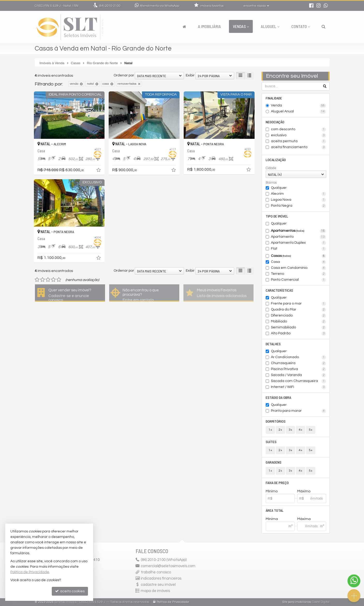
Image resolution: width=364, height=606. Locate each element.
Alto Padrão (298, 334)
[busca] (324, 26)
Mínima (272, 519)
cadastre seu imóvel (158, 585)
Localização (276, 160)
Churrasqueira (298, 363)
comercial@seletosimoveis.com (168, 566)
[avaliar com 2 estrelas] (43, 280)
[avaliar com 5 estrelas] (59, 280)
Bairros (271, 183)
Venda (298, 106)
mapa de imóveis (155, 591)
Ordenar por (124, 75)
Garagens (274, 462)
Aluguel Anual (298, 112)
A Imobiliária (209, 26)
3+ (291, 430)
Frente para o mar (298, 304)
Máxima (304, 519)
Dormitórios (276, 421)
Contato (301, 26)
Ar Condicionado (298, 357)
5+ (311, 430)
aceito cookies (70, 591)
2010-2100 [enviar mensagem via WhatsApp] (110, 6)
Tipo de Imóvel (277, 216)
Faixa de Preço (277, 483)
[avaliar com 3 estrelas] (48, 280)
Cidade (271, 168)
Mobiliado (298, 322)
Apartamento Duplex (298, 243)
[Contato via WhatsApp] (354, 581)
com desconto (298, 129)
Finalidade (274, 98)
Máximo (304, 491)
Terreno (298, 274)
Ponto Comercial (298, 280)
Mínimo (272, 491)
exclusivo (298, 135)
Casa (298, 262)
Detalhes (273, 344)
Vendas (241, 26)
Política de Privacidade (173, 602)
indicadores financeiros (161, 578)
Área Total (275, 510)
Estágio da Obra (278, 397)
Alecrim (298, 194)
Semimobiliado (298, 328)
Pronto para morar (298, 411)
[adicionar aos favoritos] (99, 171)
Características (279, 290)
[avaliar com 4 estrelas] (53, 280)
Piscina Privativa (298, 369)
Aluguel (270, 26)
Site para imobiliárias (297, 602)
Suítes (271, 442)
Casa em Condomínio (298, 268)
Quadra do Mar (298, 310)
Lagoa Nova (298, 200)
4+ (301, 430)
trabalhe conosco (156, 572)
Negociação (275, 122)
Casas (298, 256)
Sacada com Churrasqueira (298, 381)
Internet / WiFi (298, 387)
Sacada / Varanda (298, 375)
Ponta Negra (298, 206)
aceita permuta (298, 141)
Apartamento (298, 237)
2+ (280, 430)
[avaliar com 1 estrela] (37, 280)
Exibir (190, 75)
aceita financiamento (298, 147)
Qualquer (279, 188)
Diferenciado (298, 316)
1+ (270, 430)
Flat (298, 249)
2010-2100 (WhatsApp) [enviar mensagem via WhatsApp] (164, 560)
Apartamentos (298, 231)
